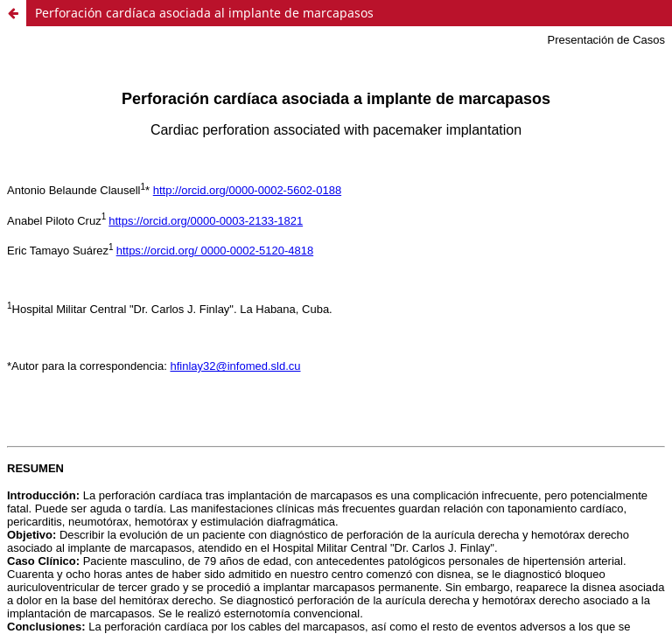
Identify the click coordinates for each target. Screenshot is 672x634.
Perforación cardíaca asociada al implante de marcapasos (204, 13)
